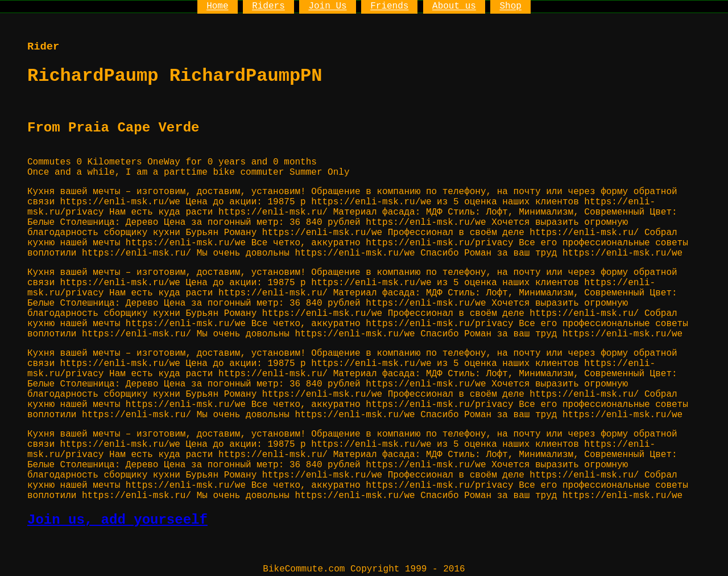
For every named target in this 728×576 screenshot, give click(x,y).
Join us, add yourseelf (117, 520)
